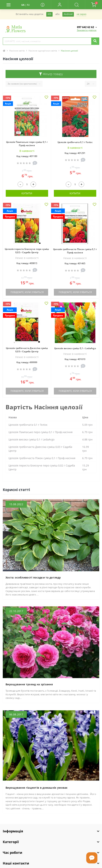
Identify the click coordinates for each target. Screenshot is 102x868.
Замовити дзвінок (87, 30)
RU (28, 5)
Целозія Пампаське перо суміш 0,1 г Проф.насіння (27, 144)
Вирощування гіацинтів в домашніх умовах (37, 788)
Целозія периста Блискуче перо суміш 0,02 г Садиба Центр (27, 251)
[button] (59, 5)
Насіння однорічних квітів (43, 51)
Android (68, 14)
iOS (49, 14)
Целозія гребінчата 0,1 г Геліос (75, 142)
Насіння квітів (17, 51)
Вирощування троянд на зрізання (29, 684)
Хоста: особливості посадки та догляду (33, 577)
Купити (27, 193)
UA (23, 5)
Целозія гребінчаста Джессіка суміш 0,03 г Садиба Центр (27, 350)
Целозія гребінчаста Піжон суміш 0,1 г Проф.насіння (75, 251)
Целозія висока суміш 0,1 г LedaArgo (75, 348)
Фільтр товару (51, 74)
